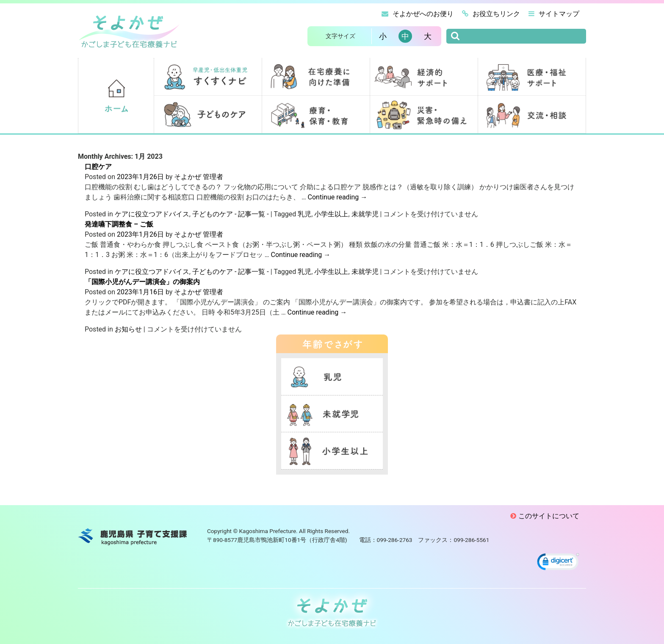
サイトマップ (554, 14)
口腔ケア (98, 167)
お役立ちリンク (491, 14)
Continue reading (338, 197)
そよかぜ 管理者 (199, 177)
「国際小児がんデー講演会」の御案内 (142, 282)
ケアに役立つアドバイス (152, 214)
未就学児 (365, 214)
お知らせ (128, 329)
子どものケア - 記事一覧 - (231, 214)
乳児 (304, 214)
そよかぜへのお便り (418, 14)
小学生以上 (331, 214)
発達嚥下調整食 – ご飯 (119, 224)
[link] (558, 563)
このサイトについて (549, 516)
